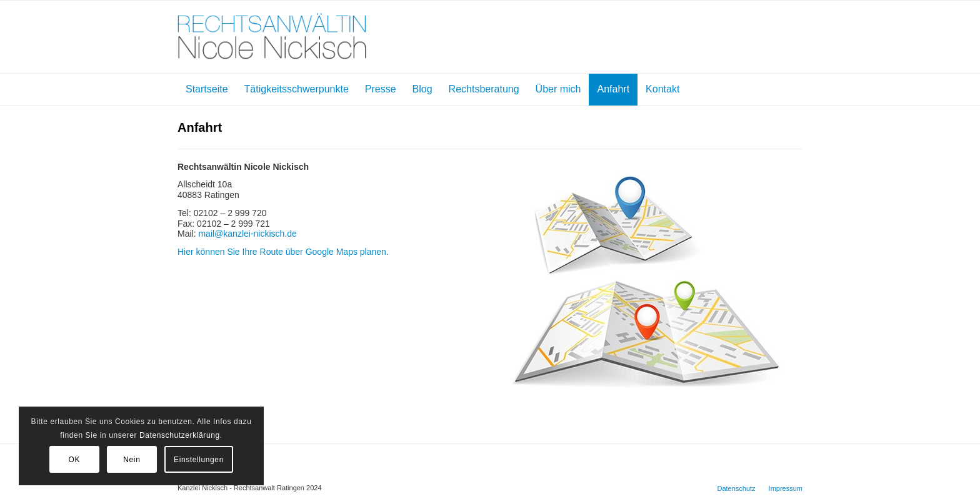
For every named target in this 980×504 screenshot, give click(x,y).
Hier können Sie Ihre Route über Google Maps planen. (283, 252)
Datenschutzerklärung (180, 435)
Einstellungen (199, 460)
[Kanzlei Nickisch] (272, 37)
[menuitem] (207, 89)
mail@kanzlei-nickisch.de (247, 234)
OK (75, 460)
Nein (132, 460)
